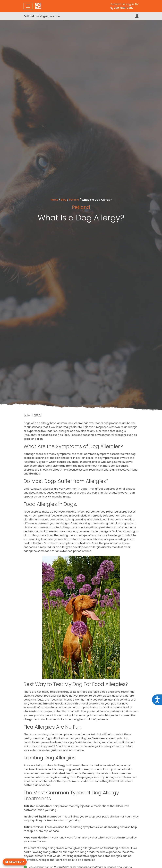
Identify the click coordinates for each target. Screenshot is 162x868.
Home (54, 200)
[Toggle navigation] (28, 6)
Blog (64, 200)
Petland (74, 200)
